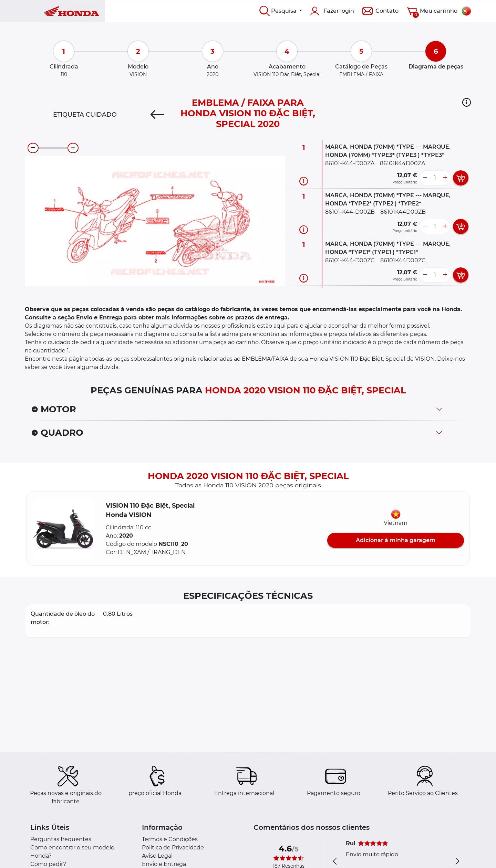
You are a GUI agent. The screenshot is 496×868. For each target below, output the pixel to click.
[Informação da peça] (304, 181)
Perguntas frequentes (61, 839)
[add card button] (461, 178)
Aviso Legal (157, 856)
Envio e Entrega (164, 864)
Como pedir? (48, 864)
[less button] (425, 178)
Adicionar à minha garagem (396, 540)
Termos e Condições (170, 839)
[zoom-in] (73, 148)
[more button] (445, 178)
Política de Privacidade (173, 848)
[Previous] (157, 115)
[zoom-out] (33, 148)
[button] (467, 102)
